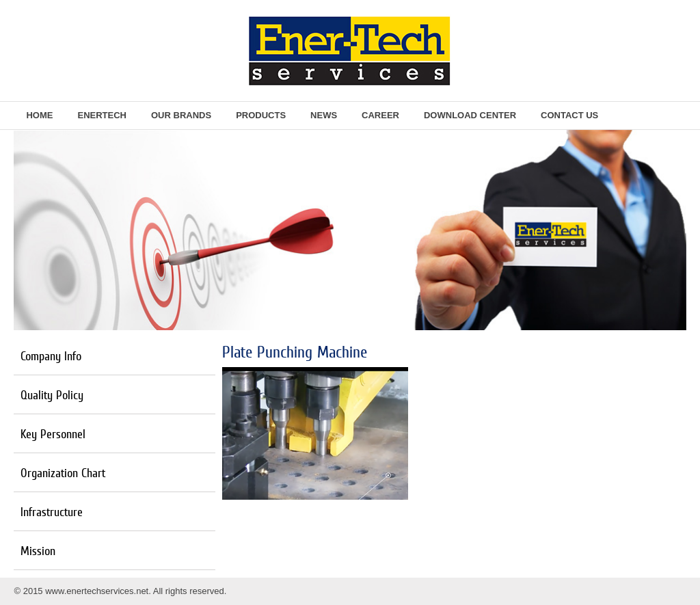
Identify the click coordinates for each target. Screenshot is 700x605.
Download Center (470, 115)
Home (39, 115)
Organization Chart (63, 473)
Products (261, 115)
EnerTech (102, 115)
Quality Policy (52, 395)
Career (380, 115)
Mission (38, 551)
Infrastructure (52, 512)
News (324, 115)
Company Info (51, 356)
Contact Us (569, 115)
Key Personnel (53, 434)
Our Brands (181, 115)
